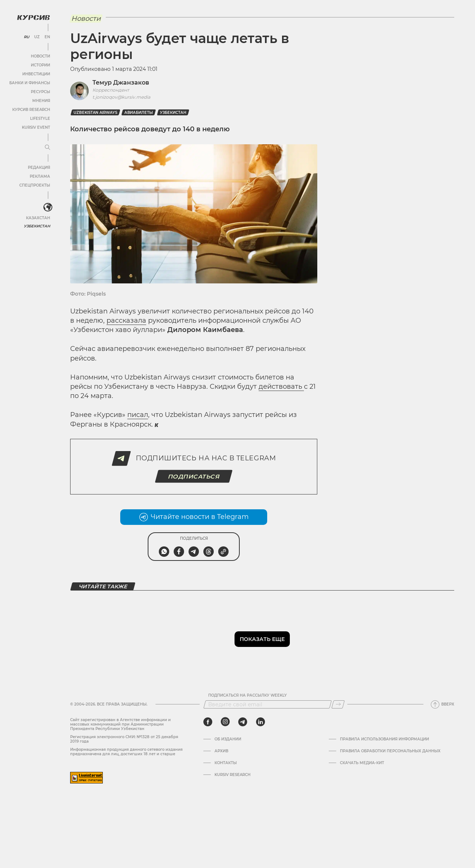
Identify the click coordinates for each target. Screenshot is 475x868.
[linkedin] (260, 722)
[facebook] (208, 722)
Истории (40, 65)
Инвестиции (36, 74)
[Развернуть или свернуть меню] (47, 148)
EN (47, 37)
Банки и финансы (30, 83)
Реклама (40, 176)
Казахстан (38, 218)
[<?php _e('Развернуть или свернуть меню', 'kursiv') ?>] (48, 207)
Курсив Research (31, 110)
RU (27, 37)
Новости (40, 56)
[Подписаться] (338, 704)
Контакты (226, 763)
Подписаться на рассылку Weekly (248, 696)
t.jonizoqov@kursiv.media (121, 97)
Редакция (39, 167)
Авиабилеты (139, 113)
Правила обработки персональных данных (390, 751)
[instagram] (225, 722)
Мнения (41, 101)
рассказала (126, 320)
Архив (221, 751)
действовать (281, 387)
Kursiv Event (36, 127)
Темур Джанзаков (121, 83)
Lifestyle (40, 119)
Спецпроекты (35, 185)
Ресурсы (40, 92)
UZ (37, 37)
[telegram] (243, 722)
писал (138, 415)
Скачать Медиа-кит (362, 763)
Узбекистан (37, 226)
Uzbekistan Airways (95, 113)
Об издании (228, 739)
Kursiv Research (232, 775)
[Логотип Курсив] (33, 17)
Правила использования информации (384, 739)
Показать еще (262, 639)
